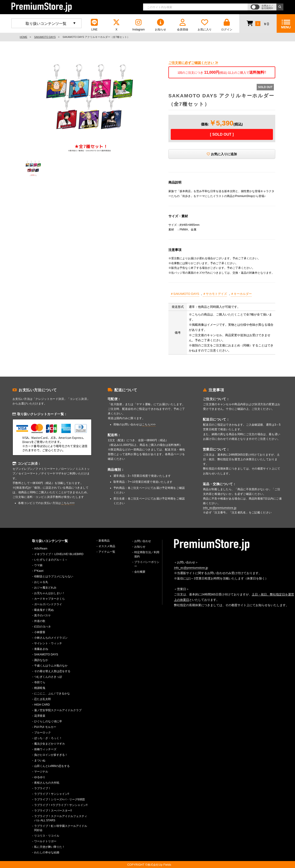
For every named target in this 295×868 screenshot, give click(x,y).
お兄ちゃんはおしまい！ (49, 593)
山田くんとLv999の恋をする (52, 766)
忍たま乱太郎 (43, 699)
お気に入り (205, 25)
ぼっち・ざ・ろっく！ (48, 738)
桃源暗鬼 (40, 688)
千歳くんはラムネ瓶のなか (51, 666)
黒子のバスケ (43, 615)
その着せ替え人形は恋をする (52, 671)
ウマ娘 (38, 565)
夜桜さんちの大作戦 (47, 783)
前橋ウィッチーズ (45, 749)
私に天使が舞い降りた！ (49, 847)
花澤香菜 (40, 716)
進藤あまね (41, 649)
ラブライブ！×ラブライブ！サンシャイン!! (61, 805)
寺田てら (40, 682)
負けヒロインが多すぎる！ (51, 755)
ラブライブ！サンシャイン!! (52, 794)
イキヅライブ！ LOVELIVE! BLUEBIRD (59, 554)
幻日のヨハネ (43, 627)
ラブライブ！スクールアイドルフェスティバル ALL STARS (61, 818)
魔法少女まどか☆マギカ (49, 744)
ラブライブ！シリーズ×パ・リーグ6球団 (59, 799)
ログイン (227, 25)
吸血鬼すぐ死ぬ (44, 610)
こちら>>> (68, 503)
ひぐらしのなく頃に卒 (48, 721)
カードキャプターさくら (49, 599)
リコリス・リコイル (47, 836)
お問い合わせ (143, 541)
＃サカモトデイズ (215, 294)
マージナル (41, 772)
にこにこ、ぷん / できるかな (52, 694)
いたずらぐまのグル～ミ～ (51, 560)
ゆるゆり (40, 777)
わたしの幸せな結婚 (47, 852)
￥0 (258, 23)
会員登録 (183, 25)
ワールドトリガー (45, 841)
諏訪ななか (41, 660)
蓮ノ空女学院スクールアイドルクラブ (58, 710)
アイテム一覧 (107, 552)
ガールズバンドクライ (48, 604)
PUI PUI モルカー (45, 727)
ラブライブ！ (43, 788)
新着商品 (104, 541)
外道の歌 (40, 621)
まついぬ (40, 760)
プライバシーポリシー (147, 564)
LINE (94, 25)
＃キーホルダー (241, 294)
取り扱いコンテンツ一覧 (46, 24)
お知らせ (161, 25)
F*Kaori (39, 571)
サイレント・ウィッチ (48, 643)
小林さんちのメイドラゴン (51, 638)
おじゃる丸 (41, 582)
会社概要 (140, 572)
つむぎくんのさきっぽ (48, 677)
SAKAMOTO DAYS (45, 37)
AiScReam (41, 549)
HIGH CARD (42, 705)
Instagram (138, 25)
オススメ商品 (107, 546)
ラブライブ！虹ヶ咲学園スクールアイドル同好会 (61, 828)
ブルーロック (43, 733)
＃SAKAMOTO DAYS (185, 294)
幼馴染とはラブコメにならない (54, 576)
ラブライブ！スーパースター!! (53, 811)
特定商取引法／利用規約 (147, 554)
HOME (23, 37)
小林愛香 (40, 632)
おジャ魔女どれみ (45, 588)
